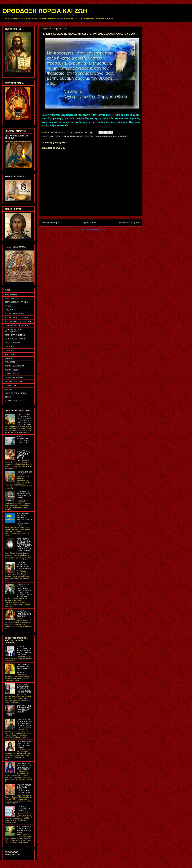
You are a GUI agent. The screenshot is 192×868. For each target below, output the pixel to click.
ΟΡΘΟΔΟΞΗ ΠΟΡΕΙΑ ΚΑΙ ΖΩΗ (45, 11)
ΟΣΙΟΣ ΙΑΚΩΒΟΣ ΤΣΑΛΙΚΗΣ (15, 339)
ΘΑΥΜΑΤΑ (8, 358)
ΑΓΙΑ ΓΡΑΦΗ (9, 354)
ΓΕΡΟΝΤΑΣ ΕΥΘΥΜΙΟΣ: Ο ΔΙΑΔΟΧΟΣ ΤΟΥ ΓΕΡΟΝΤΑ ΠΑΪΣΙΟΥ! (24, 566)
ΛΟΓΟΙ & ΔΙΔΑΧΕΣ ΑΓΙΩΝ (14, 314)
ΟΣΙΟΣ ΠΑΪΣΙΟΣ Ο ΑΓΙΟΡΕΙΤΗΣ (16, 325)
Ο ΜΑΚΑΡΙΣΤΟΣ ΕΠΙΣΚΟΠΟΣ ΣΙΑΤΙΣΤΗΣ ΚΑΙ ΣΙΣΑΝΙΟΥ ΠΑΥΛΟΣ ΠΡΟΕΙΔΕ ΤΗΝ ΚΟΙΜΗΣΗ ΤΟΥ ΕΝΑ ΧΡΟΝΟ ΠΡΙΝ (24, 590)
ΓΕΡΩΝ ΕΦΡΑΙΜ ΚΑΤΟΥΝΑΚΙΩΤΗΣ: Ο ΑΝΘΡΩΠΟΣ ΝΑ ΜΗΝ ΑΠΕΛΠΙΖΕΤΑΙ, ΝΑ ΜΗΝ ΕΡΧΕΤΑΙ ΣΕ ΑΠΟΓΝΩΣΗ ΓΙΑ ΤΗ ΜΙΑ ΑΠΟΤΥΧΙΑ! (24, 545)
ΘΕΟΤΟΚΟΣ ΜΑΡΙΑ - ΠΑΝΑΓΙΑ (16, 302)
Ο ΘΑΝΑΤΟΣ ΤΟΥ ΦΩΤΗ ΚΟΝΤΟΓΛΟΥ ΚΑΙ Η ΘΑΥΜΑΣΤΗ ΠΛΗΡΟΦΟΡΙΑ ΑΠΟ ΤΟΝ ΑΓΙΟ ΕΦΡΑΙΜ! (24, 724)
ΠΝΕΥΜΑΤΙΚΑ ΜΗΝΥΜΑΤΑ (15, 378)
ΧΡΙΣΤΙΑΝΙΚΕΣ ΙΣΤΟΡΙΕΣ (14, 381)
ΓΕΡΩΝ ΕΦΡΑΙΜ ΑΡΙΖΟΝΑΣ (15, 335)
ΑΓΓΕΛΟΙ (8, 306)
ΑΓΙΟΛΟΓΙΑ (9, 310)
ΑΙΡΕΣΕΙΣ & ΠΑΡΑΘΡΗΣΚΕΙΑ (16, 393)
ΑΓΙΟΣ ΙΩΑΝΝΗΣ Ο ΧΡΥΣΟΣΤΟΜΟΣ (18, 321)
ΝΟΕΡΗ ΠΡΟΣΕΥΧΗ (12, 374)
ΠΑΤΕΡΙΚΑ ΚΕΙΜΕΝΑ (13, 343)
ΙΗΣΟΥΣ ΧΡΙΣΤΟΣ (11, 298)
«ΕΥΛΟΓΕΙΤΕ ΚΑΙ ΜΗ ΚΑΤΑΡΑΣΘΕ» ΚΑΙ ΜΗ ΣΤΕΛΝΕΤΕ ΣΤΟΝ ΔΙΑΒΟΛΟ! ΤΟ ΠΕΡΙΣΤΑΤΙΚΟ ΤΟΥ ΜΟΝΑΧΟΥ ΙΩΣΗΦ (24, 420)
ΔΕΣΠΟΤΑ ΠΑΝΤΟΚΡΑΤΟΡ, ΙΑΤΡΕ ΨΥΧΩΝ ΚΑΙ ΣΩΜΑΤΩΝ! (24, 613)
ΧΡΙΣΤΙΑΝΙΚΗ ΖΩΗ (120, 136)
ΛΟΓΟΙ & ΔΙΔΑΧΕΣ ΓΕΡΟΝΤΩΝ (16, 318)
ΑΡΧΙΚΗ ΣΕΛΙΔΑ (11, 294)
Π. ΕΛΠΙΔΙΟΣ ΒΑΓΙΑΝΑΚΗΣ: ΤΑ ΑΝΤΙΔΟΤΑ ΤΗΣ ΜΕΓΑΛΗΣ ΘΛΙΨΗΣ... (23, 454)
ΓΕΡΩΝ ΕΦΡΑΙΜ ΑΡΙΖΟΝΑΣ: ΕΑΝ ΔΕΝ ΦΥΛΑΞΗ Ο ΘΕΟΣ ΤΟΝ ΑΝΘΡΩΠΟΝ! (23, 668)
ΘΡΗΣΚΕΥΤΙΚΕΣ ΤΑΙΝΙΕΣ (14, 401)
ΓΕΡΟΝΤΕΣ (9, 347)
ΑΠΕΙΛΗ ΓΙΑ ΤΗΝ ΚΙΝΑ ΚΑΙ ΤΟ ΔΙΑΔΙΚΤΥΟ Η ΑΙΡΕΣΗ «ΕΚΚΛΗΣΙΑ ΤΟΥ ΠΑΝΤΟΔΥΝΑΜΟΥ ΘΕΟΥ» (24, 519)
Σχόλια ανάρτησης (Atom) (96, 230)
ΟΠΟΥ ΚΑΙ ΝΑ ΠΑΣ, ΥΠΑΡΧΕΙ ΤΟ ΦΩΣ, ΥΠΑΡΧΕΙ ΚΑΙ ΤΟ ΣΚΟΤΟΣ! (24, 709)
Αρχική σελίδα (89, 223)
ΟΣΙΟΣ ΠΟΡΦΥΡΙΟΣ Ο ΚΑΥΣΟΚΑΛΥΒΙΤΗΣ (13, 330)
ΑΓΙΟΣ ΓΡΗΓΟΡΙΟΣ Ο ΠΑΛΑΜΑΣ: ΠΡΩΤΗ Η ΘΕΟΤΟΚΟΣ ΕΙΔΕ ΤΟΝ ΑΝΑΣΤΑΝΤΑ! (24, 789)
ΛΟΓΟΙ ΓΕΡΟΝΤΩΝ (56, 136)
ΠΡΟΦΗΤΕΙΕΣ (10, 362)
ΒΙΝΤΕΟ (8, 397)
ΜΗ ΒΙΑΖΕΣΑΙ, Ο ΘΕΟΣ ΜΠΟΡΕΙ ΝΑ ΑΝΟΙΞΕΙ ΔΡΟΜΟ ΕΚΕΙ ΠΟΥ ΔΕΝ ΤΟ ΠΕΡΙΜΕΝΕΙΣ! (24, 651)
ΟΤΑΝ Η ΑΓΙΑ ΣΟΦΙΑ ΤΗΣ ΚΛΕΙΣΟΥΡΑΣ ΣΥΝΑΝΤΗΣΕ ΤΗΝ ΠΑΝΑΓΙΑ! (24, 744)
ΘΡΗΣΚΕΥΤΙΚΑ (10, 385)
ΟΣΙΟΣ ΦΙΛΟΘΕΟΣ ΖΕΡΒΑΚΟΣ (77, 136)
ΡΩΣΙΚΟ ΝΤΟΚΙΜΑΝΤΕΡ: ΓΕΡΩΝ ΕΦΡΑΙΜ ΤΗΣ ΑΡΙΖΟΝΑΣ (23, 439)
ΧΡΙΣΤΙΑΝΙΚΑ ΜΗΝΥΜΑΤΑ (101, 136)
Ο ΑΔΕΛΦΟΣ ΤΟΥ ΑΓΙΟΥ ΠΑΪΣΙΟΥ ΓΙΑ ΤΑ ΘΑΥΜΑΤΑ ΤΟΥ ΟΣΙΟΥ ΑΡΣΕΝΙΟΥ (24, 766)
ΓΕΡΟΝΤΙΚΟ (9, 351)
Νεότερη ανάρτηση (50, 223)
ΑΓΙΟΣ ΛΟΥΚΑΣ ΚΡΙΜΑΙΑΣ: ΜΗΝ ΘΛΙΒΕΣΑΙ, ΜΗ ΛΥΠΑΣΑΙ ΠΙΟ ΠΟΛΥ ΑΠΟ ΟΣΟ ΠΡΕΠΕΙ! (24, 688)
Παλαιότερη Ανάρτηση (130, 223)
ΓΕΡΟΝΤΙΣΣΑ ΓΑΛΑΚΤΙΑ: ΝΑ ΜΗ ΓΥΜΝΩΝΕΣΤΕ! (23, 809)
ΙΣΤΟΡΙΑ (8, 389)
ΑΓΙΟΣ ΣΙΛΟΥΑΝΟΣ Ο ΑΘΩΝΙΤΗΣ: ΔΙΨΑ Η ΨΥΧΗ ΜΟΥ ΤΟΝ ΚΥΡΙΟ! (24, 829)
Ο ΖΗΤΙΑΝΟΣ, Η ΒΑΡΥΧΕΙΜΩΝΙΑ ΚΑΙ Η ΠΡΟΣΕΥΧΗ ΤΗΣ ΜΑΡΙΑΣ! (24, 495)
